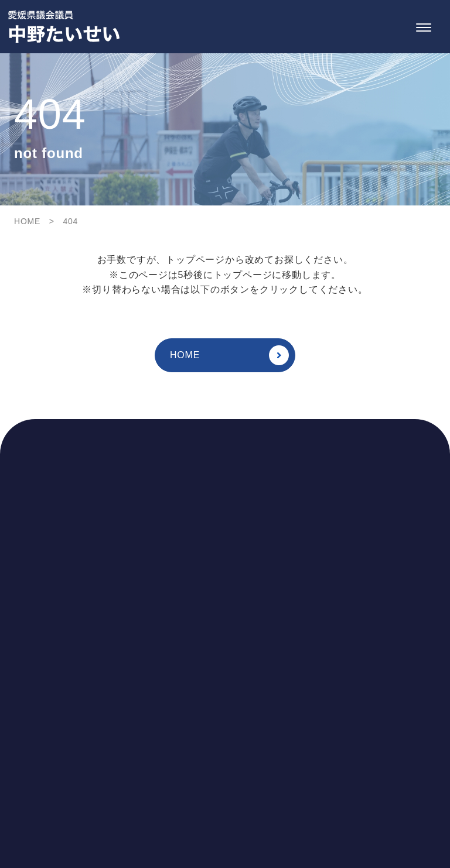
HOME (229, 355)
